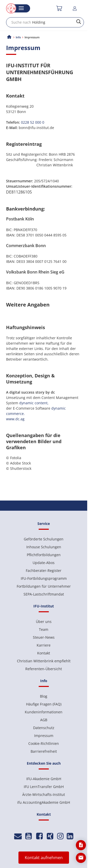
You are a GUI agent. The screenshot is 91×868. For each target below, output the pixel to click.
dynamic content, (34, 403)
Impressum (44, 736)
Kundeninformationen (44, 712)
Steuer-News (44, 637)
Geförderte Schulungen (44, 539)
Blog (44, 696)
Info (18, 37)
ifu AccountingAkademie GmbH (44, 802)
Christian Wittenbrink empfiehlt (44, 661)
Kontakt (44, 653)
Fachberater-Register (44, 570)
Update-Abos (44, 563)
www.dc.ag (15, 419)
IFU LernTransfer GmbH (44, 787)
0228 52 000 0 (33, 122)
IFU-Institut (44, 606)
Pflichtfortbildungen (44, 555)
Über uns (44, 622)
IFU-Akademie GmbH (44, 779)
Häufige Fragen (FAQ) (44, 704)
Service (44, 524)
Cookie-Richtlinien (44, 743)
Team (44, 629)
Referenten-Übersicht (44, 669)
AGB (44, 720)
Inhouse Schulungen (44, 547)
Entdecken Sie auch (44, 763)
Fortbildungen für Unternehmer (44, 586)
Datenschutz (44, 728)
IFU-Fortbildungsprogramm (44, 578)
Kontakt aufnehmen (44, 858)
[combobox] (45, 22)
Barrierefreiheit (44, 751)
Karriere (44, 645)
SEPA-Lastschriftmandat (44, 594)
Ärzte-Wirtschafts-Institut (44, 794)
